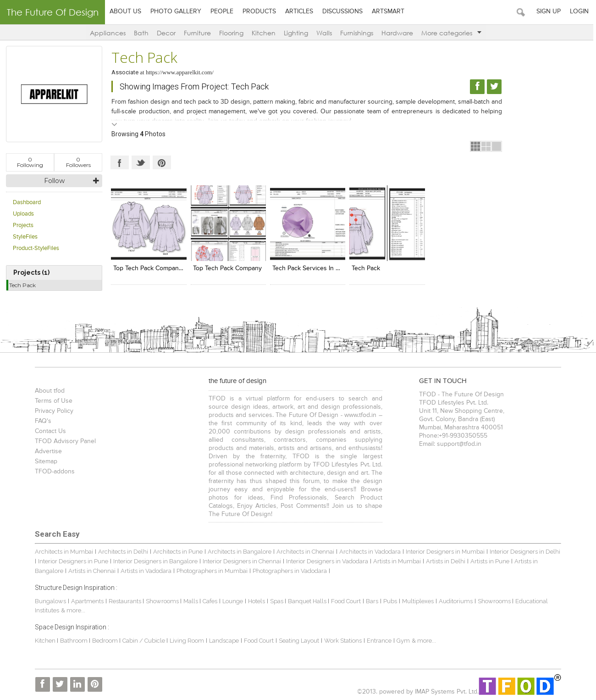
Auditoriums (455, 601)
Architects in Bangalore (239, 551)
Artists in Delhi (445, 561)
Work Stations (342, 640)
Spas (276, 601)
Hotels (256, 601)
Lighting (297, 33)
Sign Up (551, 11)
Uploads (23, 214)
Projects (23, 225)
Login (582, 11)
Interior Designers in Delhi (524, 551)
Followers (78, 162)
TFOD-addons (54, 471)
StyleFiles (25, 237)
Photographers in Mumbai (211, 570)
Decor (168, 33)
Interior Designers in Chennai (241, 561)
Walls (326, 33)
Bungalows (50, 601)
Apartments (86, 601)
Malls (190, 601)
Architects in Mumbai (63, 551)
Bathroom (74, 640)
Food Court (345, 601)
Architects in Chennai (304, 551)
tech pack (365, 268)
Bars (371, 601)
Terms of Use (53, 400)
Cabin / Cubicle (143, 640)
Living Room (186, 640)
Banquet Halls (307, 601)
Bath (143, 33)
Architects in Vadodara (369, 551)
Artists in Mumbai (396, 561)
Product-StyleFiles (36, 248)
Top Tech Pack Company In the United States (177, 268)
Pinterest (162, 162)
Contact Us (50, 431)
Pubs (389, 601)
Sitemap (45, 461)
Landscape (223, 640)
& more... (72, 610)
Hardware (399, 33)
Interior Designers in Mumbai (444, 551)
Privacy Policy (53, 411)
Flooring (233, 33)
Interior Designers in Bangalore (155, 561)
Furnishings (358, 33)
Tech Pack (22, 285)
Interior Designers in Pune (72, 561)
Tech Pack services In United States (322, 268)
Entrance (378, 640)
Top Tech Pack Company (227, 268)
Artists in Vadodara (145, 570)
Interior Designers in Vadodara (326, 561)
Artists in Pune (489, 561)
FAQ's (42, 421)
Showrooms (162, 601)
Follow (54, 181)
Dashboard (27, 203)
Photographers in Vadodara (289, 570)
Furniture (199, 33)
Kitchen (265, 33)
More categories (453, 33)
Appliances (109, 33)
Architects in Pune (177, 551)
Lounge (232, 601)
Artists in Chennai (91, 570)
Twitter (141, 162)
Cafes (209, 601)
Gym (402, 640)
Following (30, 162)
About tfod (49, 390)
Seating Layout (298, 640)
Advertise (47, 451)
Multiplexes (417, 601)
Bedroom (105, 640)
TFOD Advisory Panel (64, 441)
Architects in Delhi (122, 551)
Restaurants (125, 601)
